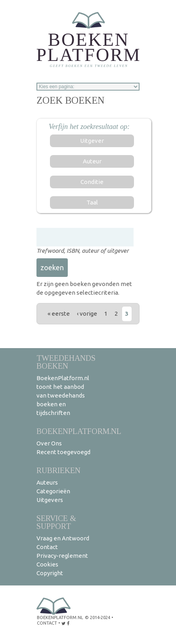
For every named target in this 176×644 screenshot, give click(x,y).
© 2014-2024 (98, 617)
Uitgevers (50, 500)
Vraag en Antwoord (63, 538)
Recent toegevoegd (63, 452)
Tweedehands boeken (66, 362)
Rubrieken (58, 470)
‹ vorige (87, 313)
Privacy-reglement (62, 556)
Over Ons (49, 443)
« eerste (59, 313)
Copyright (50, 573)
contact (47, 623)
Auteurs (47, 482)
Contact (47, 547)
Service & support (56, 522)
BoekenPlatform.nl (79, 431)
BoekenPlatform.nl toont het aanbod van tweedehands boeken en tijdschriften (63, 395)
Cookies (47, 564)
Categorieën (53, 491)
